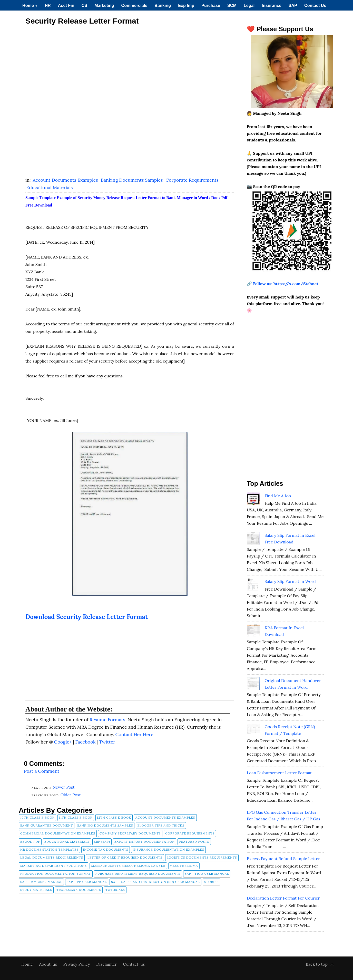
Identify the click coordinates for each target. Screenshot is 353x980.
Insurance (271, 5)
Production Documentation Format (56, 874)
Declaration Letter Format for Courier (283, 898)
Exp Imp (186, 5)
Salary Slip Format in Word (290, 581)
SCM (232, 5)
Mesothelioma (184, 866)
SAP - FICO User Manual (207, 874)
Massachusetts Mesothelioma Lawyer (128, 866)
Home (30, 5)
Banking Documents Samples (133, 180)
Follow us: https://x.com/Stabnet (286, 284)
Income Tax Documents (106, 849)
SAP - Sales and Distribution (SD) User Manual (155, 882)
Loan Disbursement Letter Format (279, 773)
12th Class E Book (114, 817)
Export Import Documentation (145, 842)
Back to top (317, 964)
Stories (212, 882)
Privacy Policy (77, 964)
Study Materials (36, 890)
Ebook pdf (30, 842)
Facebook (86, 742)
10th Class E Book (37, 817)
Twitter (107, 742)
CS (85, 5)
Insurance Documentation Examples (168, 849)
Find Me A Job (278, 496)
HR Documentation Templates (49, 849)
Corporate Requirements (192, 180)
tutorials (115, 890)
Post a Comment (42, 771)
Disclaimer (107, 964)
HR (48, 5)
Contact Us (315, 5)
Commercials (134, 5)
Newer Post (64, 787)
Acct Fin (66, 5)
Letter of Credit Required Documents (125, 857)
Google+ (63, 742)
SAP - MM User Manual (41, 882)
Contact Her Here (134, 734)
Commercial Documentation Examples (58, 833)
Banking (163, 5)
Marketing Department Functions (53, 866)
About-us (48, 964)
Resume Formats (108, 720)
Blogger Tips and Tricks (161, 825)
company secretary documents (130, 833)
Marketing (104, 5)
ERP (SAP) (102, 842)
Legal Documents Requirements (52, 857)
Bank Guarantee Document (47, 825)
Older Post (71, 795)
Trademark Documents (79, 890)
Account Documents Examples (66, 180)
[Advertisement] (130, 67)
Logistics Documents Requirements (202, 857)
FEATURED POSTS (194, 842)
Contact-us (134, 964)
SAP (293, 5)
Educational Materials (50, 187)
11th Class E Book (76, 817)
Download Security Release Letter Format (87, 617)
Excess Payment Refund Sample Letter (283, 859)
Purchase (211, 5)
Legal (249, 5)
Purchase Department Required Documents (138, 874)
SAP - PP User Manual (87, 882)
